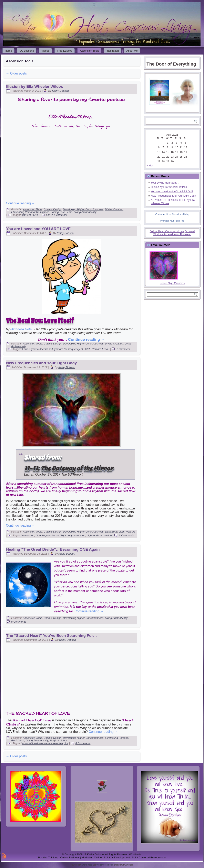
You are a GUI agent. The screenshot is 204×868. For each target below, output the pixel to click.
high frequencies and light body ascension (60, 535)
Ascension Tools (89, 51)
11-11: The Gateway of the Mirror (69, 468)
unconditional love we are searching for (45, 743)
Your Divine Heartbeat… (165, 183)
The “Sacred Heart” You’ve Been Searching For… (52, 636)
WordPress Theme (105, 865)
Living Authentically (85, 212)
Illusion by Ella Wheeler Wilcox (35, 86)
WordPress (87, 865)
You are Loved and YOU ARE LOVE (38, 229)
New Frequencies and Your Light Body (42, 363)
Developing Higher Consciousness (83, 209)
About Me (132, 51)
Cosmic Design (53, 209)
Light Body (111, 532)
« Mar (150, 165)
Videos (45, 51)
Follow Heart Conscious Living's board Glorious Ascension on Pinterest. (172, 233)
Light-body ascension (99, 535)
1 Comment (123, 349)
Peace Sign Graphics (172, 283)
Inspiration (113, 51)
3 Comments (126, 535)
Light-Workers (127, 532)
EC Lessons (27, 51)
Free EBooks (65, 51)
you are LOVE (31, 215)
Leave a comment (57, 215)
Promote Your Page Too (172, 221)
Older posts (16, 73)
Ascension (28, 535)
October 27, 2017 (48, 474)
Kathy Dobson (60, 91)
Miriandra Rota (21, 329)
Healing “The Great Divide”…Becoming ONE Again (53, 549)
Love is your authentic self (38, 349)
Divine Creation (114, 209)
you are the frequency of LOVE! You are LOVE (82, 349)
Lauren (29, 474)
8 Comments (83, 743)
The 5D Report (72, 474)
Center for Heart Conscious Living (172, 214)
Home (8, 51)
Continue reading (20, 203)
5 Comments (19, 622)
